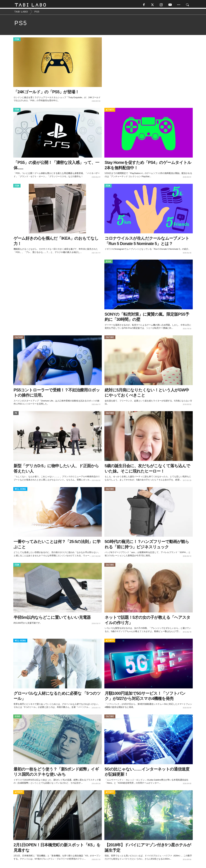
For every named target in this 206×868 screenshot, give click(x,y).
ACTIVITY (110, 111)
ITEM (17, 40)
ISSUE (109, 263)
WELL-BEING (20, 490)
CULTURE (19, 338)
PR (16, 414)
